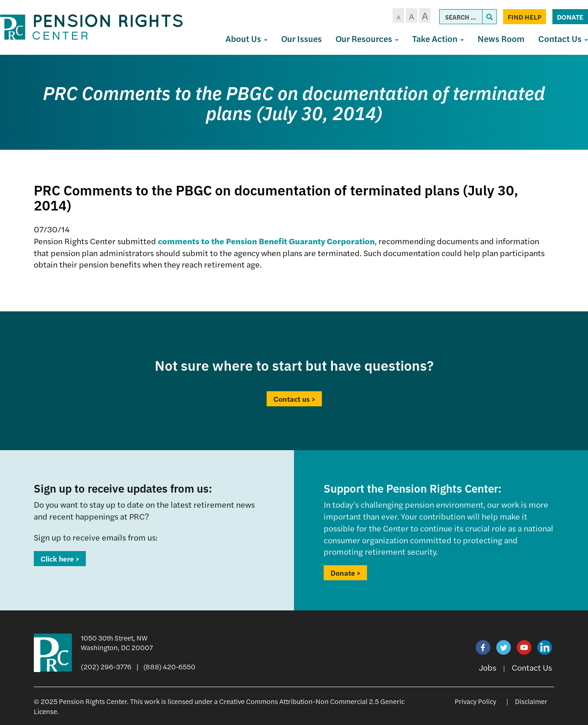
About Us (247, 39)
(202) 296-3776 (106, 666)
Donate (570, 17)
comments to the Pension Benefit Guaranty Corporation (266, 241)
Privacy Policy (475, 701)
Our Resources (367, 39)
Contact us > (294, 399)
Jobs (488, 667)
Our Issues (302, 39)
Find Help (525, 17)
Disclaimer (531, 701)
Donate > (345, 573)
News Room (501, 39)
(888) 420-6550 (169, 666)
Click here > (60, 559)
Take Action (438, 39)
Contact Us (532, 667)
